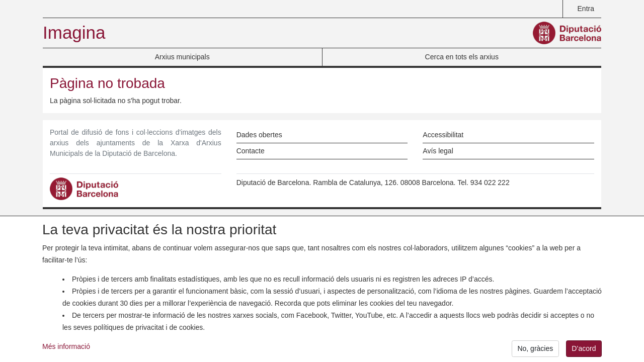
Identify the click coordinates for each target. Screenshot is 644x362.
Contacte (251, 151)
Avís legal (438, 151)
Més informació (66, 348)
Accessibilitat (443, 135)
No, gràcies (535, 350)
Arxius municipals (182, 57)
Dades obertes (259, 135)
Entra (586, 9)
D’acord (584, 350)
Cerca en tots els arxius (462, 57)
